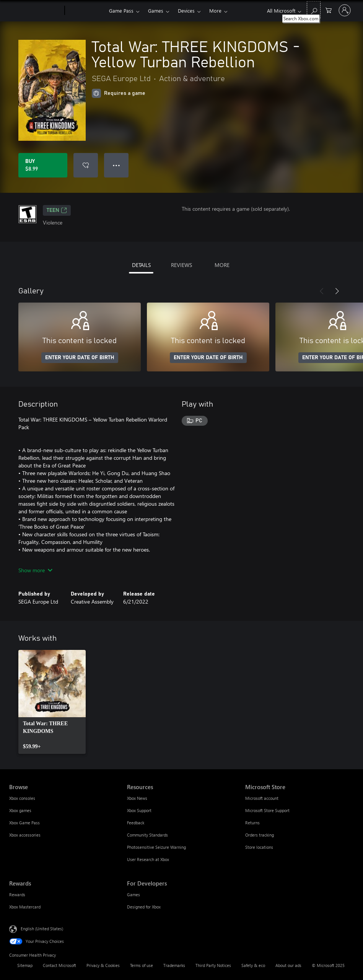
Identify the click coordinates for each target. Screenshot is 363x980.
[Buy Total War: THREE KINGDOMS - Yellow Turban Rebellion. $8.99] (43, 165)
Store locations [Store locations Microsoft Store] (259, 847)
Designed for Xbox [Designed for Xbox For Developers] (144, 907)
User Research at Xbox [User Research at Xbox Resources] (148, 859)
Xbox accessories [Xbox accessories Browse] (25, 835)
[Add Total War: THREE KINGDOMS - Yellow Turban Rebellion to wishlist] (86, 165)
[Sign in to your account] (345, 10)
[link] (52, 702)
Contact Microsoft (59, 965)
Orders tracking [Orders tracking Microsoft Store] (260, 835)
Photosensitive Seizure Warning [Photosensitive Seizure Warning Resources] (156, 847)
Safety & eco (253, 965)
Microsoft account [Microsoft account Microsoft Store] (262, 798)
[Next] (337, 291)
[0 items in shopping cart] (329, 10)
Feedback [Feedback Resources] (136, 823)
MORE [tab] (222, 265)
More (215, 11)
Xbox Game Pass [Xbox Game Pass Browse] (24, 823)
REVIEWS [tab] (181, 265)
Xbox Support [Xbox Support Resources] (139, 810)
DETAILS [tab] (141, 265)
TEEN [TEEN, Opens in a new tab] (57, 210)
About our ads (288, 965)
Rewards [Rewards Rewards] (17, 895)
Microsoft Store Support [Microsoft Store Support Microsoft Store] (267, 810)
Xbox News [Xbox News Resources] (137, 798)
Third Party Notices (213, 965)
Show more (35, 570)
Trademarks (174, 965)
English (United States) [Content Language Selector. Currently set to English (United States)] (42, 929)
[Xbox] (86, 11)
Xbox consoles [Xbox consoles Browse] (22, 798)
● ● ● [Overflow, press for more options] (116, 165)
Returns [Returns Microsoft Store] (252, 823)
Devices (186, 11)
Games (156, 11)
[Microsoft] (35, 11)
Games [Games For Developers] (133, 895)
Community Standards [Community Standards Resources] (147, 835)
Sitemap (25, 965)
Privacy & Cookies (103, 965)
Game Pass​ (121, 11)
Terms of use (142, 965)
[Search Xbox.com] (314, 10)
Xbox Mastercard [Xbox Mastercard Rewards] (25, 907)
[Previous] (322, 291)
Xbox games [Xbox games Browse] (20, 810)
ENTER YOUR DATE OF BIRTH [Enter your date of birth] (80, 358)
